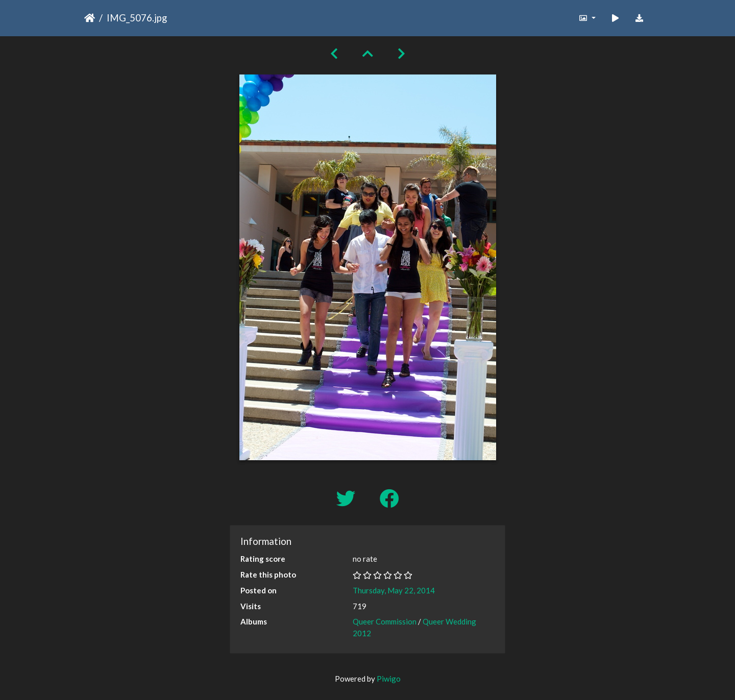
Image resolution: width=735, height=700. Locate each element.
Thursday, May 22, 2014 (394, 590)
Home (90, 18)
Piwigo (389, 679)
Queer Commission (385, 621)
